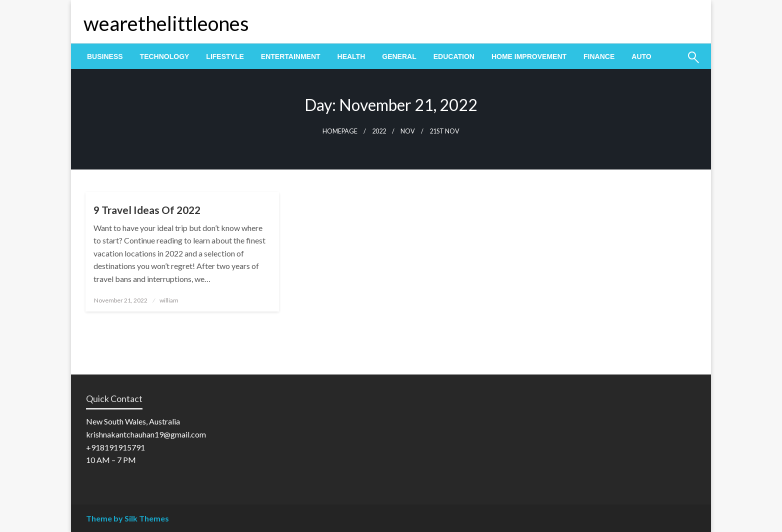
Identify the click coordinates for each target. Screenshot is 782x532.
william (169, 300)
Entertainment (291, 56)
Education (454, 56)
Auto (641, 56)
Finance (599, 56)
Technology (165, 56)
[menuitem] (105, 56)
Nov (408, 131)
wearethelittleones (166, 23)
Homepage (340, 131)
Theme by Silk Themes (127, 518)
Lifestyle (225, 56)
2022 (379, 131)
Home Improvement (529, 56)
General (399, 56)
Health (351, 56)
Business (105, 56)
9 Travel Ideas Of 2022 (147, 210)
